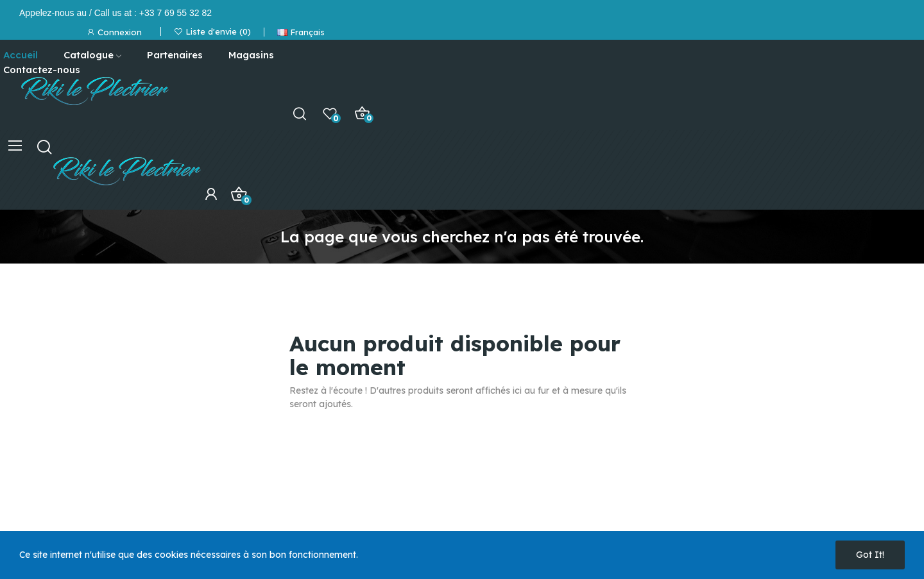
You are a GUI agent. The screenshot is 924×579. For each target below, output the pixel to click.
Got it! (870, 555)
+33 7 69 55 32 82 (175, 13)
